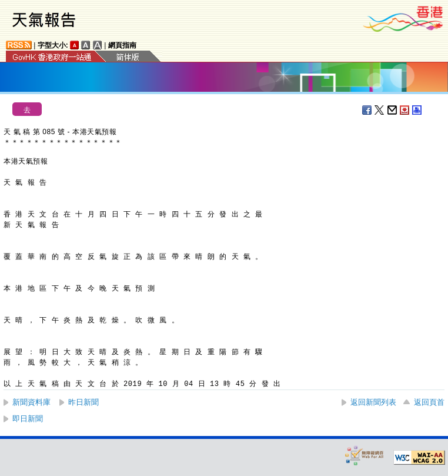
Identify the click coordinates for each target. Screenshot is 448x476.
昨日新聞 (83, 402)
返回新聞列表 (373, 402)
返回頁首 (429, 402)
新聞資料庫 (31, 402)
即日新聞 (28, 419)
